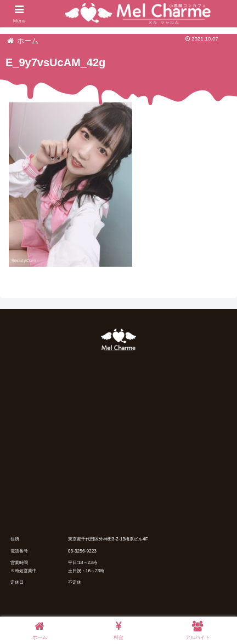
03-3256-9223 (82, 551)
